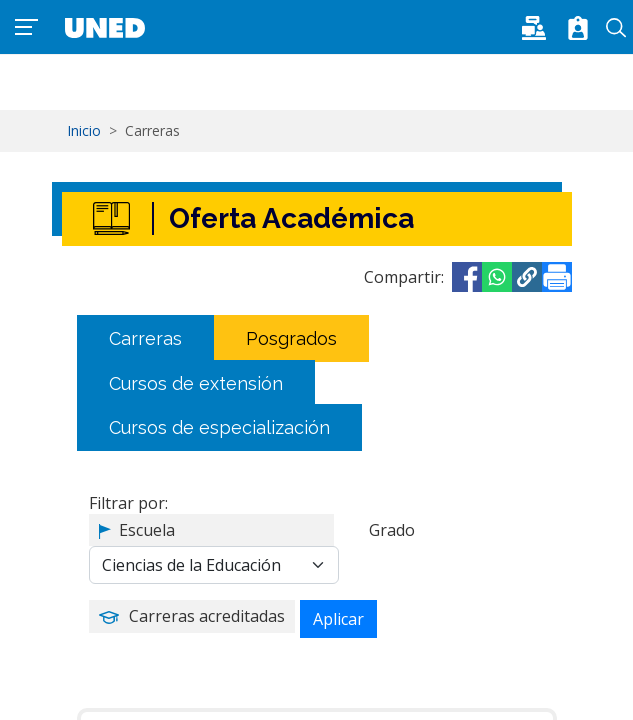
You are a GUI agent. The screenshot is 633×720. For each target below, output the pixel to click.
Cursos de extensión (196, 382)
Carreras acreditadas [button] (207, 616)
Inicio (84, 130)
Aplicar (338, 619)
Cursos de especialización (219, 427)
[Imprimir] (557, 277)
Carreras (145, 338)
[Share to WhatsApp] (497, 277)
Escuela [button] (147, 530)
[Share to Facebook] (467, 277)
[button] (540, 26)
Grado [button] (392, 530)
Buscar (615, 28)
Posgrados (291, 338)
